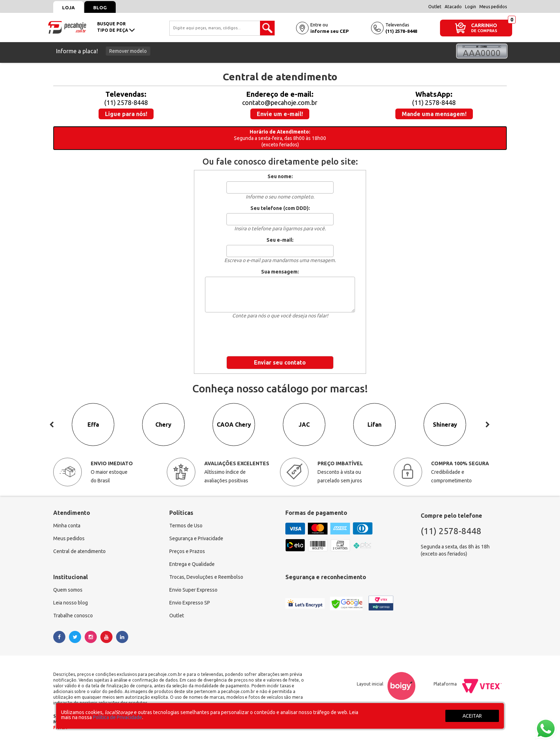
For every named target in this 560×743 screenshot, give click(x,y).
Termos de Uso (186, 526)
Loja (68, 7)
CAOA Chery (234, 425)
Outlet (435, 7)
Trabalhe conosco (73, 616)
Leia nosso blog (71, 603)
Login (471, 7)
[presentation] (280, 336)
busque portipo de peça (116, 27)
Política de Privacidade (117, 717)
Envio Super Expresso (193, 590)
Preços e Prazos (187, 552)
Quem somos (68, 590)
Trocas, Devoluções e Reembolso (206, 577)
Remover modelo (128, 51)
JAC (304, 425)
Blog (100, 7)
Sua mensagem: (280, 272)
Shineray (445, 425)
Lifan (374, 425)
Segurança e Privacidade (196, 539)
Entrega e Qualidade (192, 564)
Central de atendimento (79, 552)
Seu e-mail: (280, 240)
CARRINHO (484, 25)
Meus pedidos (493, 7)
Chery (163, 425)
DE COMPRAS (484, 31)
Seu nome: (280, 176)
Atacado (453, 7)
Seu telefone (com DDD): (280, 208)
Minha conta (67, 526)
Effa (93, 425)
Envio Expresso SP (190, 603)
